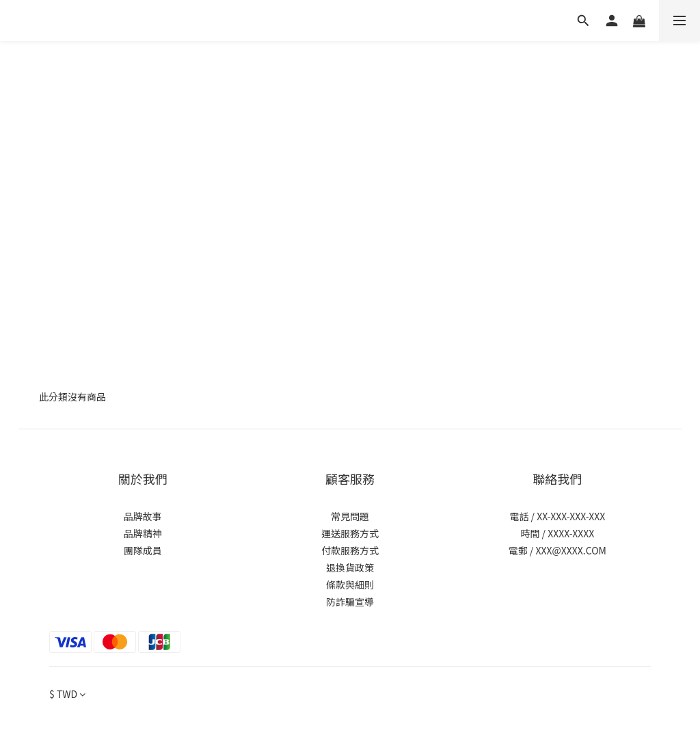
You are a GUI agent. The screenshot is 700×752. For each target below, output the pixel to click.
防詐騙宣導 (350, 602)
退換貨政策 (350, 567)
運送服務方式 (350, 533)
